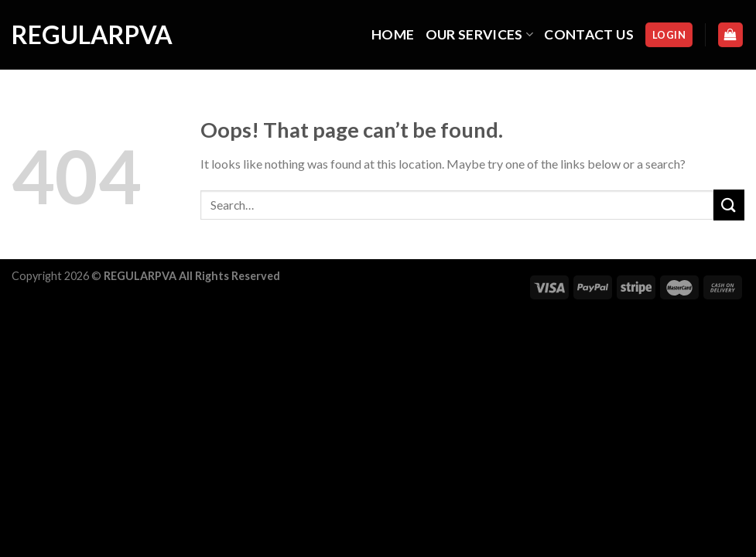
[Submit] (729, 205)
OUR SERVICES (480, 34)
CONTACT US (589, 34)
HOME (393, 34)
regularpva (89, 35)
